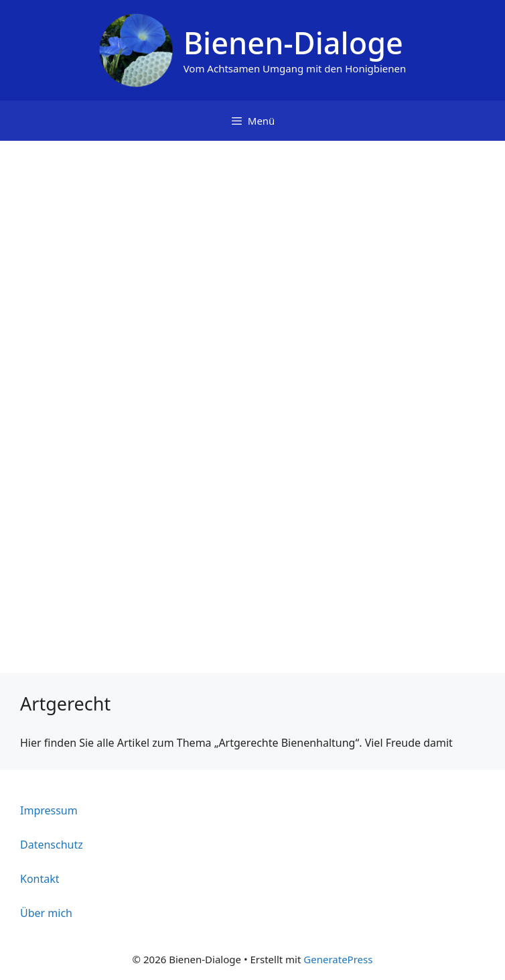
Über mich (46, 913)
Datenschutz (52, 845)
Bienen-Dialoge (293, 43)
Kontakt (40, 879)
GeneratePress (338, 959)
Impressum (49, 810)
